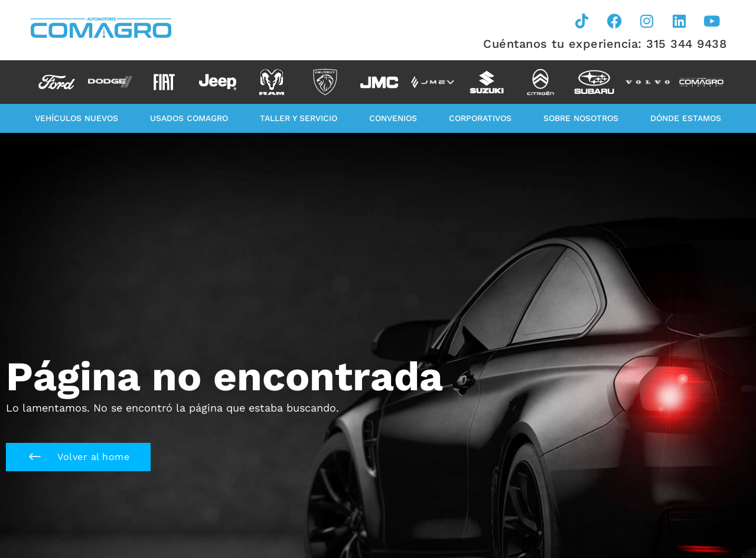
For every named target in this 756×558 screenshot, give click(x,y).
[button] (78, 457)
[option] (56, 82)
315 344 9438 (686, 44)
